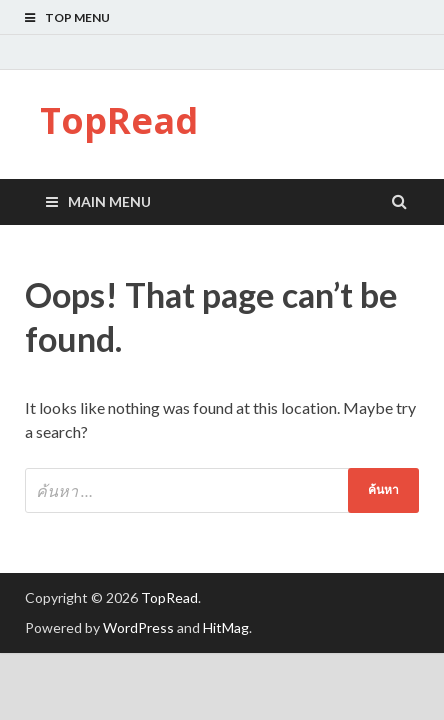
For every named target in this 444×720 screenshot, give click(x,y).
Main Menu (109, 201)
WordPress (138, 627)
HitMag (226, 627)
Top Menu (77, 17)
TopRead (119, 120)
